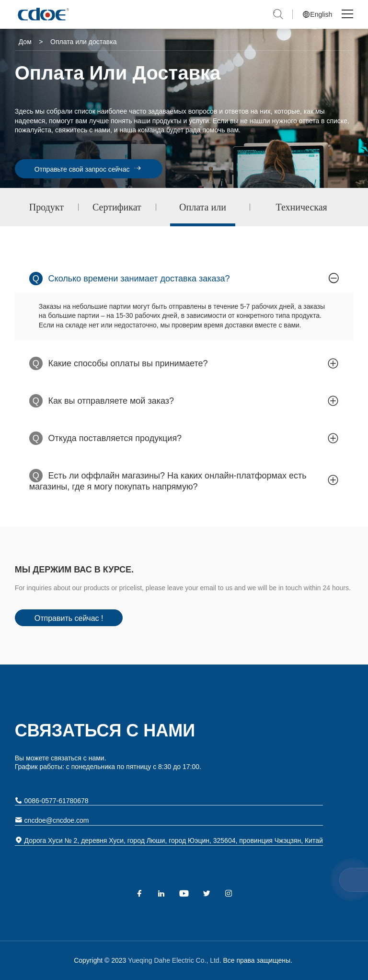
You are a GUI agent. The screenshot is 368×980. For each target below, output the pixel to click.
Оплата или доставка (203, 214)
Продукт (46, 207)
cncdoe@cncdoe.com (52, 820)
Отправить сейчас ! (69, 618)
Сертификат (117, 207)
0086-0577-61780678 (52, 800)
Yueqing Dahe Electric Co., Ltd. (43, 14)
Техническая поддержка (302, 214)
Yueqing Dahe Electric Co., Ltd (172, 960)
